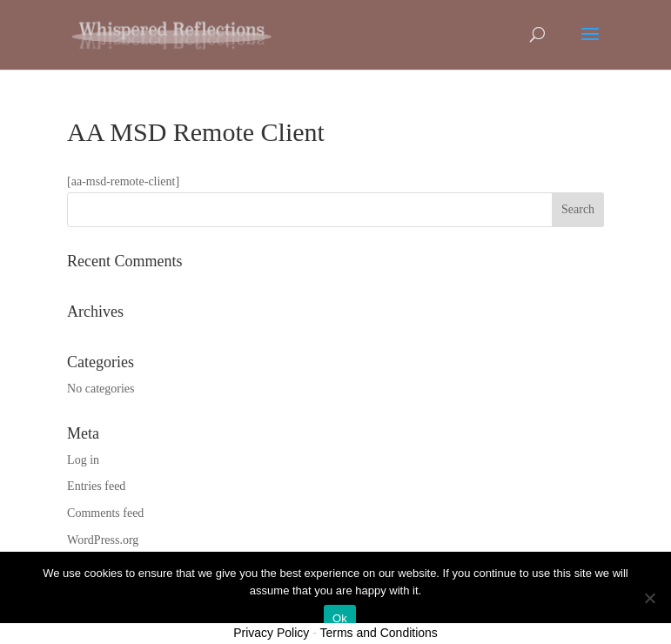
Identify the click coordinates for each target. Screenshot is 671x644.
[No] (649, 598)
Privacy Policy (271, 633)
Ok (340, 618)
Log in (83, 460)
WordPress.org (103, 540)
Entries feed (96, 486)
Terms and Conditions (378, 633)
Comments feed (105, 513)
